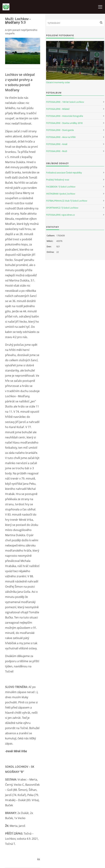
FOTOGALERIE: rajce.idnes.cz (60, 215)
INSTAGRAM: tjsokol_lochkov (61, 194)
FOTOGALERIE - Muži (57, 151)
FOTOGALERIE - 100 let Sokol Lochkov (65, 102)
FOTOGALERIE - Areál (57, 144)
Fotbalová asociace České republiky (64, 173)
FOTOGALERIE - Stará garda (60, 130)
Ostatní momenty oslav (58, 82)
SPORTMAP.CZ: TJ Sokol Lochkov (62, 208)
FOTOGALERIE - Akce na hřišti (61, 137)
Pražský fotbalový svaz (58, 180)
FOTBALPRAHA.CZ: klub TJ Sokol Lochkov (67, 201)
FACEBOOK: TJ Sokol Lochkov (61, 187)
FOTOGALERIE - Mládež (58, 109)
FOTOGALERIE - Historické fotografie (65, 116)
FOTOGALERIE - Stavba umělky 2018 (64, 123)
